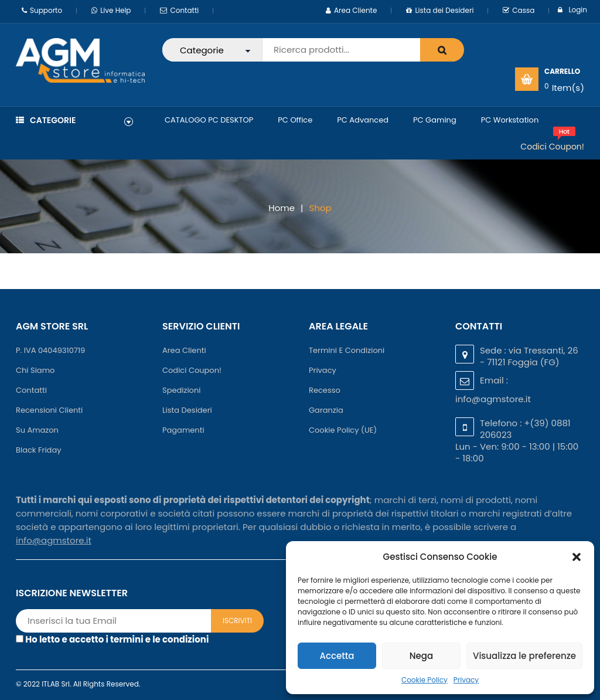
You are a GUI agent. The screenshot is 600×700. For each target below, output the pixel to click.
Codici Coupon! (552, 147)
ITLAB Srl (56, 684)
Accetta (337, 656)
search (442, 50)
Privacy (466, 680)
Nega (421, 656)
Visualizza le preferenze (524, 656)
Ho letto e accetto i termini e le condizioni (117, 639)
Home (282, 208)
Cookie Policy (425, 680)
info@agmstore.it (493, 399)
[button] (577, 557)
